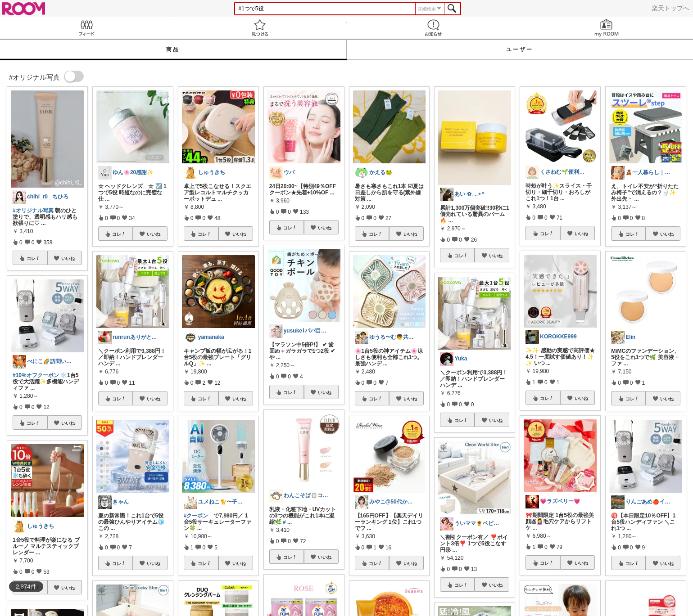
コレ (33, 258)
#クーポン (196, 516)
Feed (87, 28)
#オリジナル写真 (33, 211)
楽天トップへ (670, 8)
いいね (68, 258)
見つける (260, 28)
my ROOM (606, 28)
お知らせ (433, 28)
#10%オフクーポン (36, 375)
